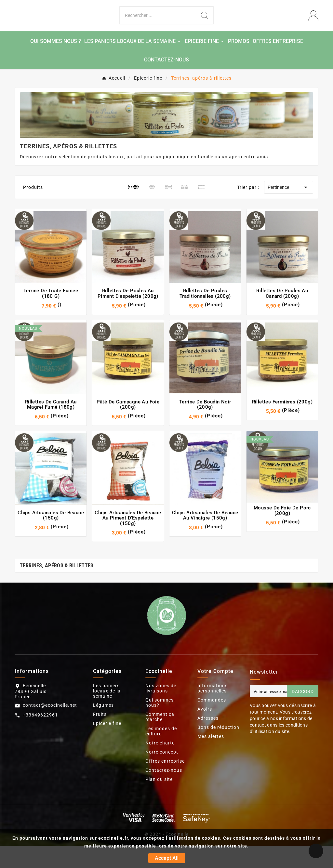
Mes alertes (211, 758)
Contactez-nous (164, 792)
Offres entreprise (165, 783)
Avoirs (205, 731)
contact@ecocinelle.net (50, 727)
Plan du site (159, 801)
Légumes (103, 727)
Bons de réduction (218, 749)
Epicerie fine (107, 745)
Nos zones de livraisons (161, 710)
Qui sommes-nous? (160, 725)
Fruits (100, 736)
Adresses (208, 740)
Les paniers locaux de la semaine (107, 713)
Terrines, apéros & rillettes (57, 588)
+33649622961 (40, 737)
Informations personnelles (213, 710)
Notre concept (162, 774)
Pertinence (289, 209)
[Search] (205, 26)
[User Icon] (313, 26)
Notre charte (160, 765)
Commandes (212, 722)
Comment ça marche (160, 739)
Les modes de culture (161, 753)
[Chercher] (158, 26)
